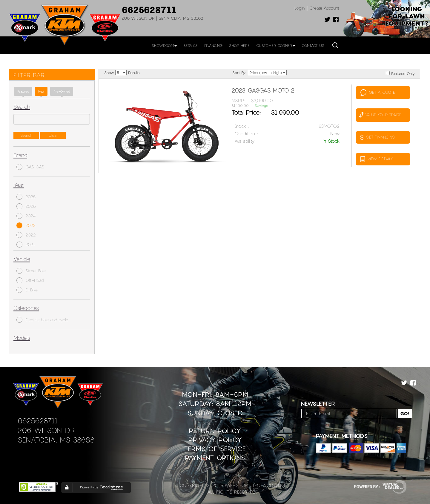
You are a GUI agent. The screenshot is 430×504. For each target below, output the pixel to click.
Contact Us (313, 45)
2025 (26, 206)
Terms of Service (215, 449)
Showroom (164, 45)
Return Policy (215, 431)
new (41, 91)
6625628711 (149, 10)
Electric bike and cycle (42, 320)
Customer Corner (276, 45)
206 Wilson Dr (46, 430)
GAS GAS (30, 167)
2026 (26, 197)
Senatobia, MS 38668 (56, 440)
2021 (26, 245)
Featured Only (400, 73)
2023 (26, 225)
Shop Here (239, 45)
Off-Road (30, 280)
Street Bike (31, 271)
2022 (26, 235)
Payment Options (215, 458)
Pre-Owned (62, 91)
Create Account (324, 8)
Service (191, 45)
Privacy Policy (215, 440)
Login (300, 8)
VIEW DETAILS (377, 159)
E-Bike (27, 290)
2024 (26, 216)
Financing (213, 45)
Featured (23, 91)
